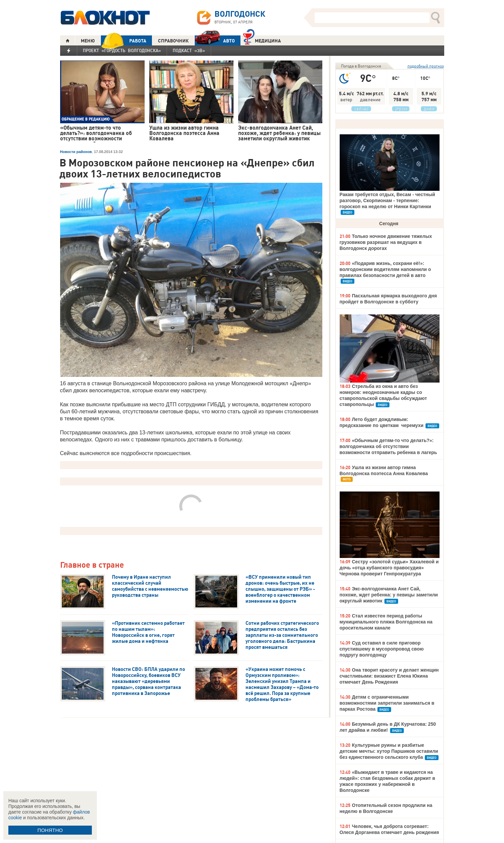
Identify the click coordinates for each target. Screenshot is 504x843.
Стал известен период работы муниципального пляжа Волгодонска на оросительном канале (386, 622)
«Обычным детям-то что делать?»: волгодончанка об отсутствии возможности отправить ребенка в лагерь (388, 446)
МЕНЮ (88, 41)
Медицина (262, 40)
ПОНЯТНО (50, 830)
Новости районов (76, 152)
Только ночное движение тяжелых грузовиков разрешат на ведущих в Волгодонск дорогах (386, 242)
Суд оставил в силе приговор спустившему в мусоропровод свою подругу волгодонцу (382, 649)
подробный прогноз (426, 66)
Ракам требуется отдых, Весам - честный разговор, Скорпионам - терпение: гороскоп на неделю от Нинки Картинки (387, 200)
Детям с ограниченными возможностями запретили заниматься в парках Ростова (387, 703)
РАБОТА (124, 41)
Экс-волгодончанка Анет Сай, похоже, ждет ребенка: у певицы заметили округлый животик (389, 595)
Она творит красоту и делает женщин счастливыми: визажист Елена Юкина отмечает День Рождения (389, 676)
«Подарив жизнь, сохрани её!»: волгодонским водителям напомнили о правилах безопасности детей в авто (385, 269)
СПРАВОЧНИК (173, 41)
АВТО (215, 41)
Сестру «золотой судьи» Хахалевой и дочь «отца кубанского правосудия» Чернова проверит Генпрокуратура (389, 568)
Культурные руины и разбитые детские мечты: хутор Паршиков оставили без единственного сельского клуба (389, 751)
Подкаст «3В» (189, 50)
